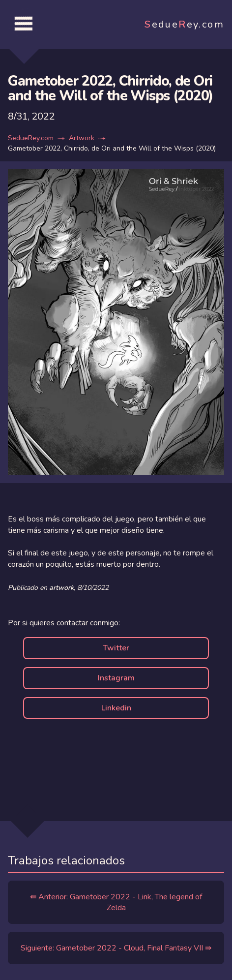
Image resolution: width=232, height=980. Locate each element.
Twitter (116, 648)
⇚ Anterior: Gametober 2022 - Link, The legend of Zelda (116, 902)
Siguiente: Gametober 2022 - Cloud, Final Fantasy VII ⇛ (116, 948)
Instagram (116, 678)
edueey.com (184, 24)
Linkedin (116, 708)
